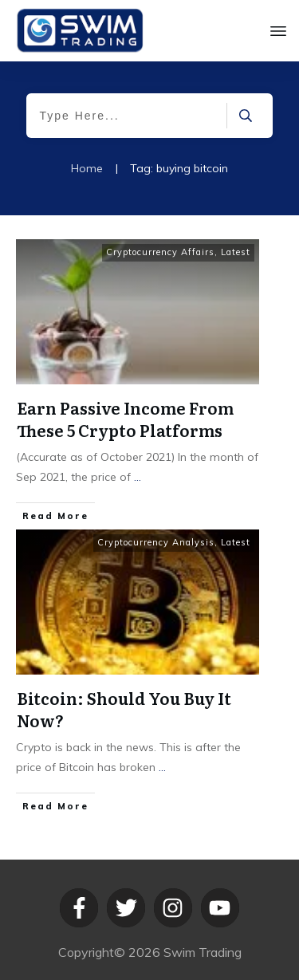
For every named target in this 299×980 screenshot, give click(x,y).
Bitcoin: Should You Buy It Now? (124, 709)
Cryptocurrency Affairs (160, 252)
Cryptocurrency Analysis (156, 542)
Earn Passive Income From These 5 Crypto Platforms (125, 419)
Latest (236, 252)
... (138, 477)
